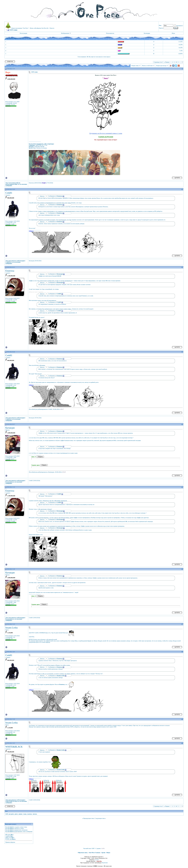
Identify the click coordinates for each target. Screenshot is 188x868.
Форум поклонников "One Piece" (20, 28)
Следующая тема (100, 818)
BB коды (8, 835)
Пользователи (110, 33)
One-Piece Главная (94, 853)
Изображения (65, 33)
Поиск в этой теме (147, 66)
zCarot (97, 860)
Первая (167, 62)
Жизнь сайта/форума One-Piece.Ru (39, 28)
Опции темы (135, 66)
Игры (173, 33)
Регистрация (23, 33)
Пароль (161, 28)
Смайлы (8, 836)
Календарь (147, 33)
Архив (103, 853)
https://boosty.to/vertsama (40, 148)
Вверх (108, 853)
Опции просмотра (161, 66)
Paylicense (105, 863)
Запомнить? (179, 26)
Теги (6, 811)
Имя (160, 25)
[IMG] (7, 838)
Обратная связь (83, 853)
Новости (52, 28)
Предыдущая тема (89, 818)
